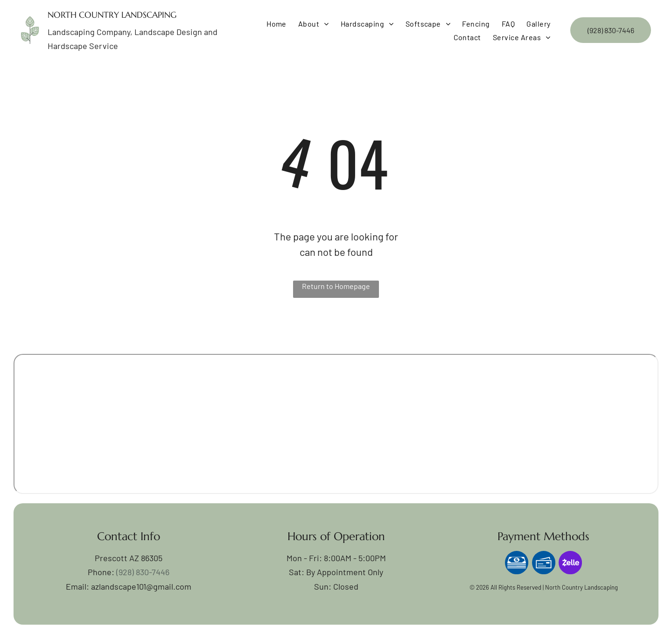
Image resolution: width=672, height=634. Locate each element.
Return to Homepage (336, 286)
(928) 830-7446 (143, 572)
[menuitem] (275, 24)
